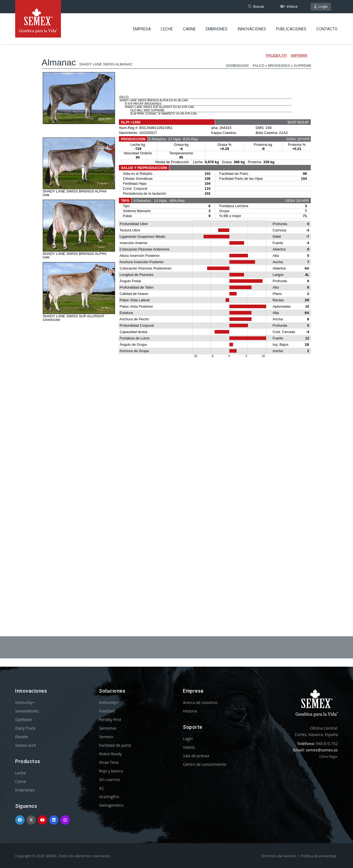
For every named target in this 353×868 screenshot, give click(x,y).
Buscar (256, 6)
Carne (189, 29)
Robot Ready (110, 754)
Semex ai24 (26, 745)
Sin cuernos (109, 779)
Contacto (327, 29)
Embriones (217, 29)
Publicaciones (291, 29)
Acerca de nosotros (200, 702)
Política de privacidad (319, 856)
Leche (167, 29)
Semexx (106, 737)
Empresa (142, 29)
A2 (101, 788)
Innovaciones (252, 29)
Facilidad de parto (115, 745)
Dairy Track (25, 728)
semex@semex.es (322, 750)
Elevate (22, 737)
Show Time (109, 762)
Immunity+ (25, 702)
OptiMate (24, 720)
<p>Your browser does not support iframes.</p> (176, 325)
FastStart (107, 711)
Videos (289, 6)
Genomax (108, 728)
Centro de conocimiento (204, 764)
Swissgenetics (111, 805)
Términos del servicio (279, 856)
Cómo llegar (329, 757)
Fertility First (110, 720)
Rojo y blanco (111, 771)
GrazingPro (109, 797)
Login (321, 6)
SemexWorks (27, 711)
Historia (190, 711)
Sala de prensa (196, 756)
